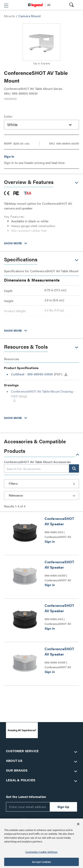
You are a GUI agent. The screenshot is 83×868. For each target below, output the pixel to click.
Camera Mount (30, 16)
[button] (6, 6)
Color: (8, 116)
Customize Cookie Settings (41, 852)
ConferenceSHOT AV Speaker (59, 521)
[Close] (78, 824)
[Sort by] (41, 495)
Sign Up (63, 807)
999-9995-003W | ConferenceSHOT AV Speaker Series (58, 578)
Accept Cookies (41, 862)
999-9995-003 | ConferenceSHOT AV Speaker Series (58, 535)
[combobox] (41, 125)
